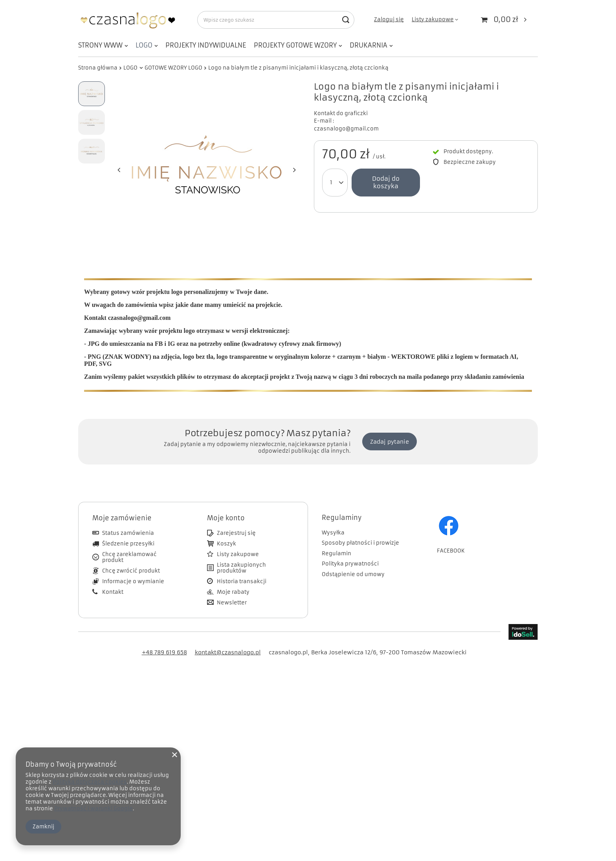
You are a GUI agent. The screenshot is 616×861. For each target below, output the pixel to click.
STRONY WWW (100, 45)
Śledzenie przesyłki (128, 532)
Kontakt (113, 580)
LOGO (144, 45)
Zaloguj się (389, 20)
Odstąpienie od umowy (353, 563)
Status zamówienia (128, 521)
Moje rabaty (233, 580)
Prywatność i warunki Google (93, 809)
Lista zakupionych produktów (241, 556)
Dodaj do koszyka (386, 182)
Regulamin (336, 542)
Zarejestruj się (236, 521)
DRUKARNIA (368, 45)
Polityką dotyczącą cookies (90, 782)
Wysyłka (333, 521)
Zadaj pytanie (390, 430)
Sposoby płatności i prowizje (360, 531)
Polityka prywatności (350, 552)
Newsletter (232, 591)
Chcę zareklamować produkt (129, 546)
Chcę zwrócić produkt (131, 559)
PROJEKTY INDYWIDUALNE (206, 45)
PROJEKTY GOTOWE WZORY (295, 45)
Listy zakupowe (433, 19)
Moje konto (226, 506)
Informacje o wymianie (133, 570)
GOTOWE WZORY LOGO (173, 68)
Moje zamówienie (122, 506)
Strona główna (98, 68)
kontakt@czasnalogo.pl (228, 641)
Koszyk (226, 532)
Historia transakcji (242, 570)
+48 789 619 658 (164, 641)
